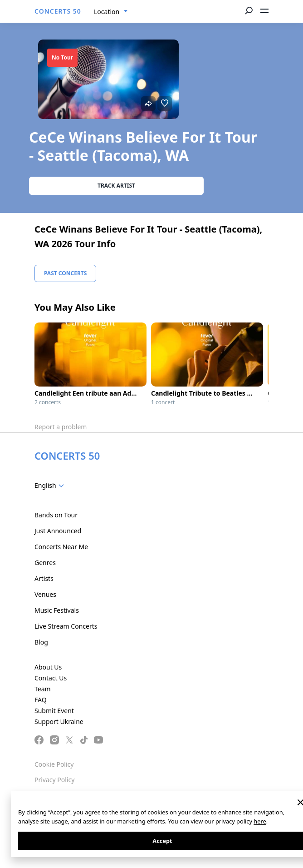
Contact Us (51, 678)
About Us (48, 667)
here (260, 821)
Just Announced (58, 531)
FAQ (41, 700)
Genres (45, 563)
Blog (41, 642)
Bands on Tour (56, 515)
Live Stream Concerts (66, 626)
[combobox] (111, 12)
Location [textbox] (107, 12)
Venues (45, 594)
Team (43, 689)
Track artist (116, 186)
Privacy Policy (54, 780)
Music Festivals (57, 610)
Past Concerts (65, 273)
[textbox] (51, 486)
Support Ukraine (59, 722)
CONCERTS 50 (58, 11)
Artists (44, 578)
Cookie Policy (54, 764)
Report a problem (61, 427)
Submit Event (54, 711)
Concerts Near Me (61, 547)
